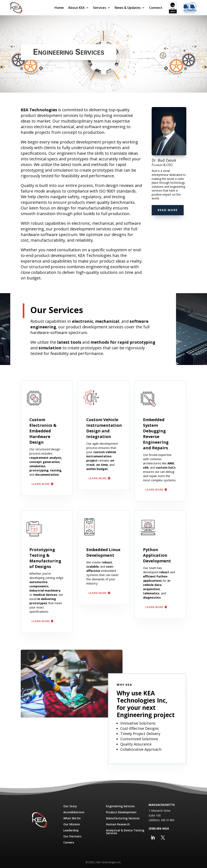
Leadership (71, 831)
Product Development (121, 812)
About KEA (76, 8)
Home (59, 8)
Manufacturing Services (123, 819)
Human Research (118, 825)
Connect (156, 8)
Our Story (70, 806)
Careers (69, 843)
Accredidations (74, 812)
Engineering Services (120, 806)
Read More (168, 210)
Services (100, 8)
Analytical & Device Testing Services (125, 832)
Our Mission (72, 825)
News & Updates (128, 8)
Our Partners (72, 837)
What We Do (72, 819)
